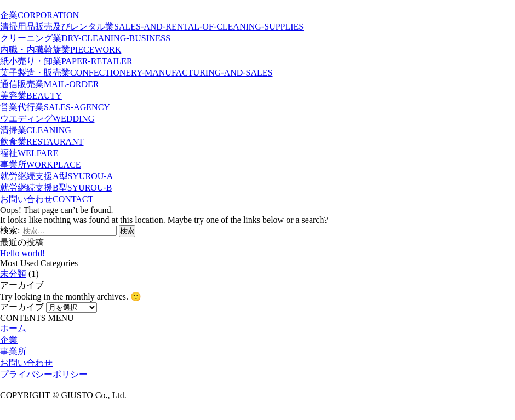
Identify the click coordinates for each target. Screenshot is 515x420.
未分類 (13, 274)
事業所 (13, 351)
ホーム (13, 328)
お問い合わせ (26, 363)
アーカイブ (22, 307)
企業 (9, 340)
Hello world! (22, 253)
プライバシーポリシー (44, 374)
